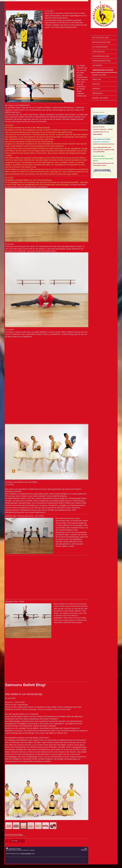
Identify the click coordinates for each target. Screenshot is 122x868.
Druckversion (11, 849)
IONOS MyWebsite (26, 854)
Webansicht (84, 850)
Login (86, 848)
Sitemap (19, 849)
